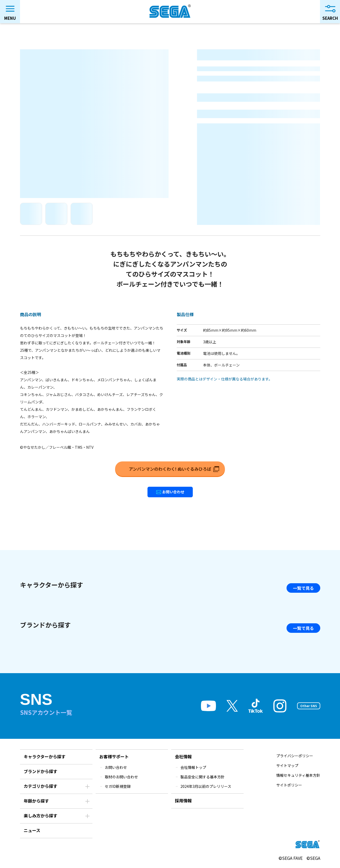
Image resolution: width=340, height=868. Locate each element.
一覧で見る (303, 588)
